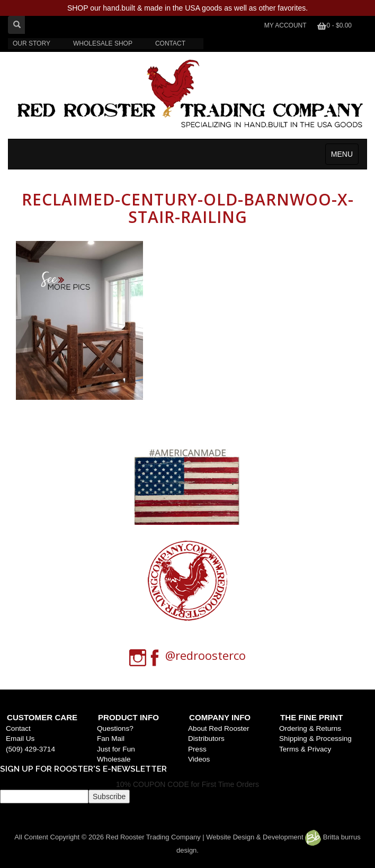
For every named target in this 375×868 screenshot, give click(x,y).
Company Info (220, 717)
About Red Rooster (219, 728)
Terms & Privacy (305, 749)
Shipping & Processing (315, 739)
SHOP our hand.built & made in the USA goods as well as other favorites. (187, 8)
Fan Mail (111, 739)
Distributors (206, 739)
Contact (18, 728)
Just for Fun (116, 749)
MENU (342, 154)
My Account (285, 25)
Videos (199, 759)
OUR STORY (32, 43)
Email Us (20, 739)
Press (197, 749)
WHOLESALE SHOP (103, 43)
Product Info (128, 717)
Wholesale (114, 759)
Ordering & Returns (310, 728)
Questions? (115, 728)
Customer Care (42, 717)
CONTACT (170, 43)
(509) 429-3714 (30, 749)
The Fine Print (311, 717)
